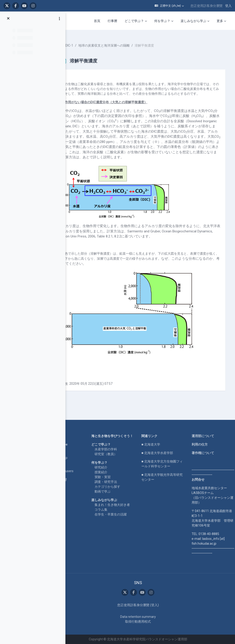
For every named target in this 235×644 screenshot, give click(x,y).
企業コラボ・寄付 (74, 480)
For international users (78, 471)
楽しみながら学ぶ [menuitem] (193, 21)
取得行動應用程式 (147, 622)
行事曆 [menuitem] (112, 21)
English (67, 466)
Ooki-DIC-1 (86, 41)
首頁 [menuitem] (97, 21)
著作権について (205, 453)
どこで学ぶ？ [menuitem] (134, 21)
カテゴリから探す (122, 492)
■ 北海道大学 (159, 445)
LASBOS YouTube (75, 445)
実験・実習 (117, 482)
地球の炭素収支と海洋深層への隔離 (124, 41)
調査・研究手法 (120, 487)
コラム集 (115, 519)
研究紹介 (115, 472)
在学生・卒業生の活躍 (125, 524)
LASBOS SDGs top (75, 458)
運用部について (205, 436)
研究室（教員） (120, 459)
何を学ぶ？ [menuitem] (162, 21)
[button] (169, 6)
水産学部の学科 (120, 454)
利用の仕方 (202, 445)
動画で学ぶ (117, 496)
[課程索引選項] (59, 19)
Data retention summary (147, 617)
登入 (228, 6)
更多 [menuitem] (220, 21)
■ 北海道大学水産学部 (166, 453)
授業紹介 (115, 477)
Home (66, 436)
